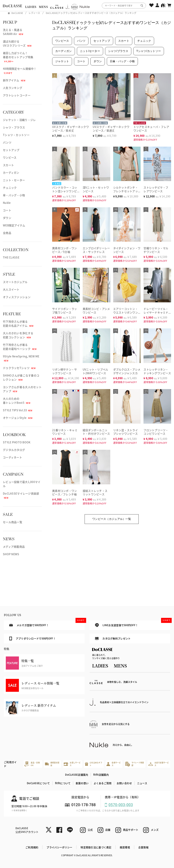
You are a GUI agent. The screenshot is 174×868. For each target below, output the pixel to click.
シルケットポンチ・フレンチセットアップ (126, 191)
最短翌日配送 (52, 764)
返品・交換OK (32, 764)
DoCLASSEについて (38, 783)
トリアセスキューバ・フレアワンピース (151, 129)
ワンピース (10, 157)
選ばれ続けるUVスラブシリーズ (17, 43)
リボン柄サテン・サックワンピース (65, 371)
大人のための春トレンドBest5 (17, 401)
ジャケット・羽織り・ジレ (19, 120)
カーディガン (11, 173)
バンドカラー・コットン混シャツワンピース (65, 191)
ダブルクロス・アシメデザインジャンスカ (127, 371)
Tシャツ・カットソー (16, 135)
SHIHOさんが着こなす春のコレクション (21, 377)
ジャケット (62, 61)
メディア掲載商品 (14, 547)
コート (7, 210)
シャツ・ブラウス (14, 127)
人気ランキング (13, 88)
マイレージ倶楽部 (135, 764)
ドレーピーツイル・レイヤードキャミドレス (156, 312)
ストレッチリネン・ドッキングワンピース (157, 371)
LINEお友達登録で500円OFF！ (133, 624)
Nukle (7, 203)
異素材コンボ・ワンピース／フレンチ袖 (65, 493)
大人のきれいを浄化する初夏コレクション (18, 335)
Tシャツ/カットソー (149, 51)
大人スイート (11, 289)
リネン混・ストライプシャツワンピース (126, 432)
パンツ (7, 142)
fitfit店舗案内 (101, 775)
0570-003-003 (121, 805)
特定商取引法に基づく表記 (96, 847)
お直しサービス (72, 764)
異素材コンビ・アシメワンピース (96, 311)
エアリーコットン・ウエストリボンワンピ (126, 312)
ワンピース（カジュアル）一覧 (112, 519)
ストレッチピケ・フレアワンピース (156, 189)
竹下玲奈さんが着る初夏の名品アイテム (18, 323)
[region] (87, 6)
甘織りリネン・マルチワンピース (156, 250)
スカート (8, 165)
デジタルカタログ (14, 450)
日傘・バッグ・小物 (122, 61)
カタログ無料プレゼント (113, 638)
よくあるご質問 (103, 783)
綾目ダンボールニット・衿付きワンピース (96, 432)
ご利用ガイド (10, 764)
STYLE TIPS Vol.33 (18, 410)
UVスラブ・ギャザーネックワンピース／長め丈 (70, 129)
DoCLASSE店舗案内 (77, 775)
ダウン (7, 218)
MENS (43, 7)
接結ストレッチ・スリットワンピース (95, 493)
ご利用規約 (32, 847)
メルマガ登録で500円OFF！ (47, 624)
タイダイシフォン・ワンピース (127, 250)
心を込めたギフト (94, 764)
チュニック (10, 188)
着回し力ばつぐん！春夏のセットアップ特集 (18, 57)
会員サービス (113, 764)
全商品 (7, 233)
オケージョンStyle (18, 418)
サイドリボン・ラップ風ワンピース (65, 311)
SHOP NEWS (11, 554)
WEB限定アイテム (14, 225)
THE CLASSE (11, 257)
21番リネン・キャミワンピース (65, 432)
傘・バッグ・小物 (14, 195)
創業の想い (82, 783)
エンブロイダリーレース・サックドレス (96, 250)
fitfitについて (63, 783)
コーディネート (12, 457)
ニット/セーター (90, 51)
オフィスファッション (17, 297)
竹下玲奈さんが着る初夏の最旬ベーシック (20, 347)
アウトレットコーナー (17, 95)
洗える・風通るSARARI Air (13, 32)
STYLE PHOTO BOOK (17, 442)
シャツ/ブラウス (118, 51)
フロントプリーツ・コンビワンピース (156, 432)
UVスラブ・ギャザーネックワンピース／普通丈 (111, 129)
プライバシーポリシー (59, 847)
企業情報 (143, 847)
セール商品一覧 (13, 522)
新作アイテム (14, 80)
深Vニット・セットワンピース (96, 189)
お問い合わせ (124, 783)
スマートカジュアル (15, 282)
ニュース (142, 783)
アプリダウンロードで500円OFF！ (32, 638)
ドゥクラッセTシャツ (19, 368)
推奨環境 (125, 847)
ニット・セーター (14, 180)
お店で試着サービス (159, 764)
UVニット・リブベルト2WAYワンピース (95, 371)
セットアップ (11, 150)
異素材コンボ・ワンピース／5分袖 (65, 250)
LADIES (31, 7)
